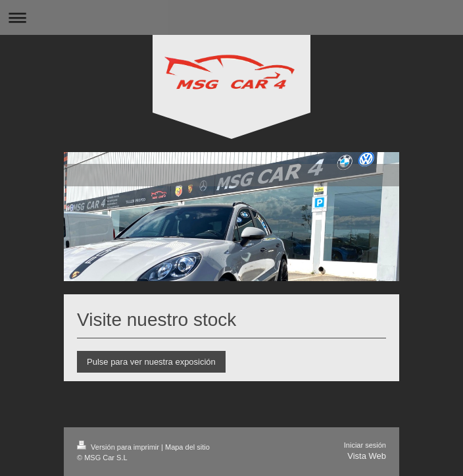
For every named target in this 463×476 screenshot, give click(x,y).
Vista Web (367, 456)
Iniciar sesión (365, 445)
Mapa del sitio (187, 447)
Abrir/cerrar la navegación (231, 17)
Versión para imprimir (119, 447)
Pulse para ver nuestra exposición (151, 362)
